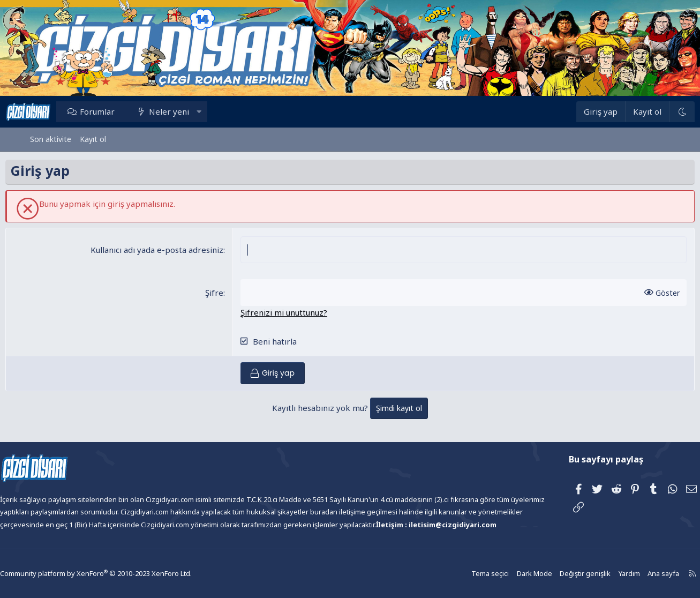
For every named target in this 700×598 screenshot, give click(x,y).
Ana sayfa (631, 574)
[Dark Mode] (657, 112)
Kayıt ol (93, 139)
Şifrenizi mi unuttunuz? (292, 312)
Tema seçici (465, 574)
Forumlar (122, 111)
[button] (223, 111)
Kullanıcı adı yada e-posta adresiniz (165, 250)
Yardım (598, 574)
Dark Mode (507, 574)
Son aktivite (51, 139)
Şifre (223, 293)
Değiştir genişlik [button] (556, 574)
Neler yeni (194, 111)
